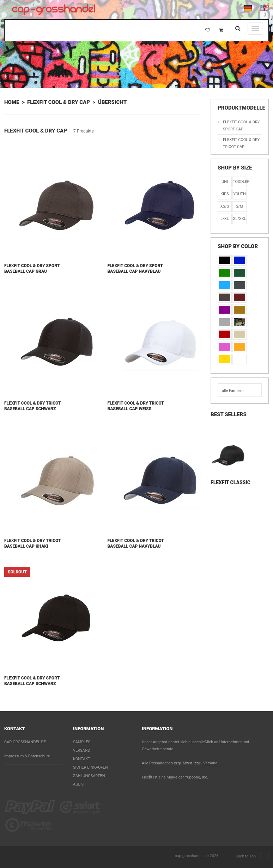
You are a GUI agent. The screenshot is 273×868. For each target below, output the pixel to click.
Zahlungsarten (89, 776)
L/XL (225, 219)
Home (12, 102)
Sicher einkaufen (90, 767)
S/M (240, 206)
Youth (239, 194)
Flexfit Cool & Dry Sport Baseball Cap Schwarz (32, 681)
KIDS (225, 194)
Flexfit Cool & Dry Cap (59, 102)
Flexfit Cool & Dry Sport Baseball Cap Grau (32, 269)
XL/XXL (239, 219)
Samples (82, 742)
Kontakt (82, 759)
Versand (82, 750)
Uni (225, 182)
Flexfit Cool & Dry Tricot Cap (241, 143)
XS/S (225, 206)
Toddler (239, 182)
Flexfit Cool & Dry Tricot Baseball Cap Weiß (136, 406)
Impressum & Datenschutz (27, 756)
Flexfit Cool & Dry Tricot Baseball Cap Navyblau (136, 543)
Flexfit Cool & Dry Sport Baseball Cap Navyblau (135, 269)
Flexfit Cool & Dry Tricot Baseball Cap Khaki (32, 543)
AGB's (78, 784)
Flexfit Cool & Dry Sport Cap (241, 126)
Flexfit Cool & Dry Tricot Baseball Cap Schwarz (32, 406)
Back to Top (252, 856)
